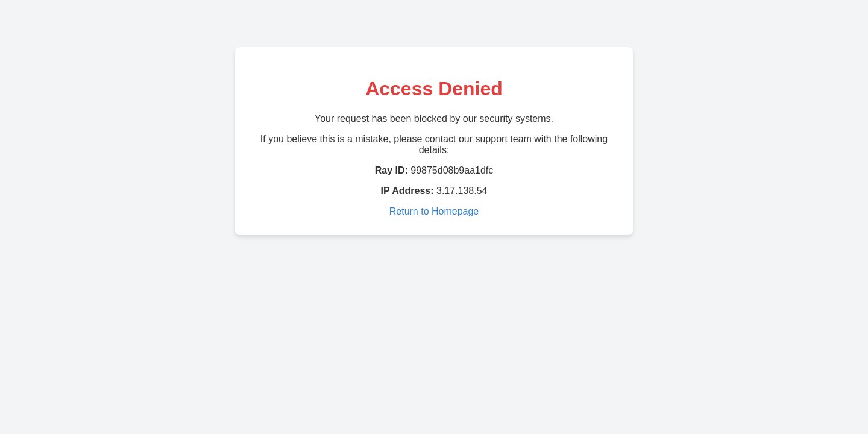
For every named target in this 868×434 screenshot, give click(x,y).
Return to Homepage (434, 211)
